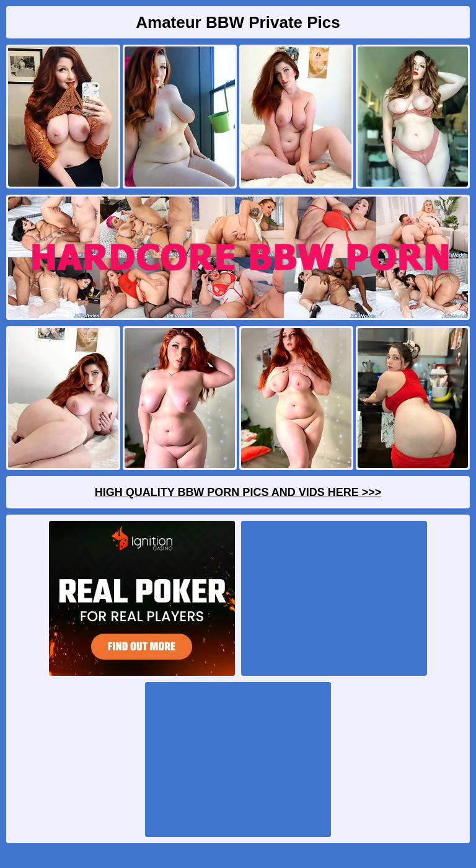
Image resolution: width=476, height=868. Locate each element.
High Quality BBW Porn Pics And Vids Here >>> (238, 492)
